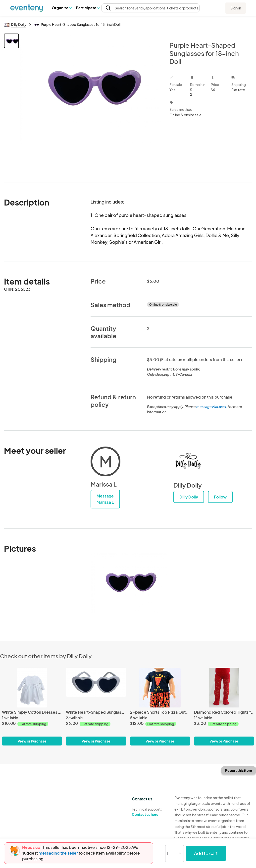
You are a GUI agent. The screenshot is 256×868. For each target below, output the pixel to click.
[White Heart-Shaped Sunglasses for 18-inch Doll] (96, 688)
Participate (88, 8)
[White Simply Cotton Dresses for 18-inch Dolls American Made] (32, 688)
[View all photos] (91, 104)
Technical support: (150, 812)
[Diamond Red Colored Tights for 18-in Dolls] (224, 688)
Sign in (236, 8)
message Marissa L (212, 407)
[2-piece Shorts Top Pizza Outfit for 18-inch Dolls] (160, 688)
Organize (62, 8)
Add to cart (206, 853)
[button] (62, 8)
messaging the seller (58, 853)
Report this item (239, 770)
